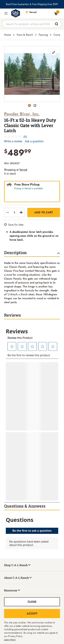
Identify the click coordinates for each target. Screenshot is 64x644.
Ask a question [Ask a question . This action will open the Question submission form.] (34, 141)
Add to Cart (44, 212)
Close (32, 602)
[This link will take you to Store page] (38, 13)
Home (8, 35)
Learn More (10, 640)
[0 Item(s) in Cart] (56, 14)
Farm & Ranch (25, 35)
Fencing (43, 35)
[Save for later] (14, 225)
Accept (32, 614)
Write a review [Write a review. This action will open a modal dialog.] (13, 141)
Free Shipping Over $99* (45, 4)
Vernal (23, 170)
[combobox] (32, 24)
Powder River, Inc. (22, 114)
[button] (6, 13)
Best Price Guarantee (17, 4)
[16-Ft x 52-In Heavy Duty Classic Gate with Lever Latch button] (29, 105)
